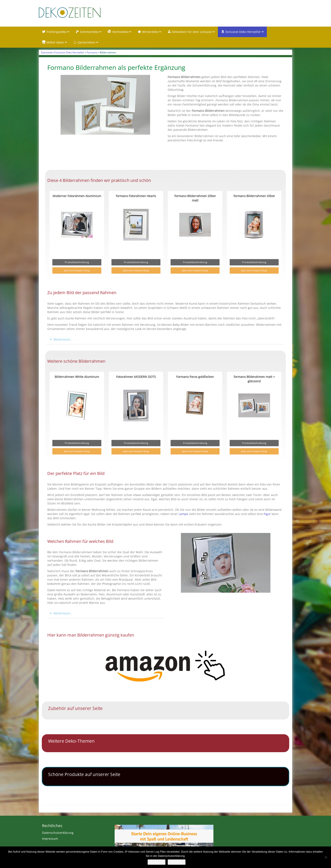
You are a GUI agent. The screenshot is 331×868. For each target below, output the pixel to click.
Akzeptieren (157, 862)
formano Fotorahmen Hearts (136, 197)
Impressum (50, 839)
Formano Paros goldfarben (195, 377)
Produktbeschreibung (77, 263)
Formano (92, 53)
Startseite (47, 53)
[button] (165, 340)
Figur (267, 514)
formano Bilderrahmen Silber (254, 197)
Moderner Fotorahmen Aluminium (77, 197)
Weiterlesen (176, 862)
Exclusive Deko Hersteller (69, 53)
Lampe (183, 514)
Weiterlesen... (63, 340)
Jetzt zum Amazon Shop (77, 271)
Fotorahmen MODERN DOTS (136, 377)
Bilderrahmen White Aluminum (77, 377)
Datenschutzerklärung (58, 833)
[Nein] (326, 857)
